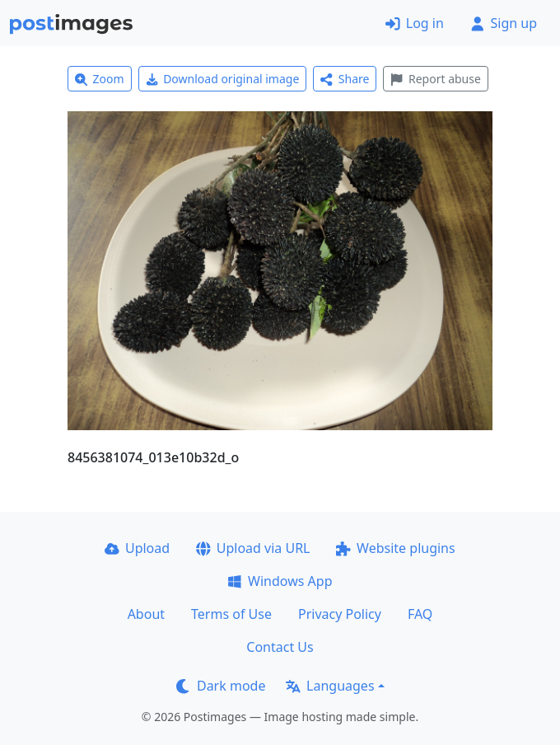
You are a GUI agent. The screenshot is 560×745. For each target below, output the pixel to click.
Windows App (280, 581)
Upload (137, 548)
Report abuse (435, 79)
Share (345, 79)
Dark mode (221, 686)
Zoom (100, 79)
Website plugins (395, 548)
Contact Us (280, 647)
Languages (330, 686)
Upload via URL (253, 548)
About (146, 614)
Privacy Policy (340, 614)
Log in (415, 23)
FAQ (420, 614)
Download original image (223, 79)
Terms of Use (231, 614)
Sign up (504, 23)
